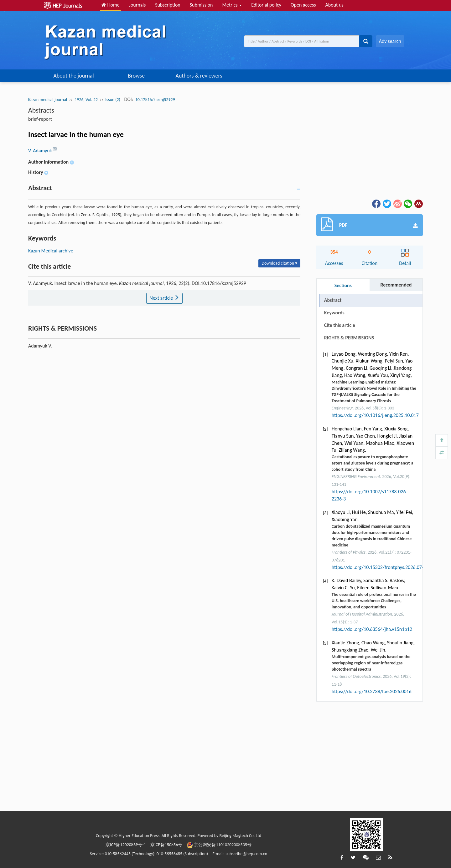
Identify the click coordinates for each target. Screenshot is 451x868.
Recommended (396, 285)
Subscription (168, 5)
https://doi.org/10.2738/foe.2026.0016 (372, 691)
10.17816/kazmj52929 (155, 100)
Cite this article (340, 325)
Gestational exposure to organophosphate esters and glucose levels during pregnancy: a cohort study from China (373, 463)
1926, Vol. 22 (86, 100)
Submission (201, 5)
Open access (303, 5)
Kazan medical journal (48, 100)
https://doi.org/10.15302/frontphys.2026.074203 (382, 567)
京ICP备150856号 (166, 845)
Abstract (333, 300)
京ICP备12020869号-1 (126, 845)
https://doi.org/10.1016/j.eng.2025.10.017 (375, 415)
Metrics (232, 5)
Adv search (390, 41)
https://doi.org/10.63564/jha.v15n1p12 (372, 629)
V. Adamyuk (41, 151)
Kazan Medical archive (51, 251)
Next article (164, 298)
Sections (343, 285)
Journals (137, 5)
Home (111, 5)
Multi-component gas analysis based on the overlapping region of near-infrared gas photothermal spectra (371, 663)
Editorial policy (266, 5)
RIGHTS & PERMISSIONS (349, 338)
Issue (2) (113, 100)
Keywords (334, 313)
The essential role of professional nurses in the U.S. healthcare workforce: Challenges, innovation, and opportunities (374, 601)
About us (334, 5)
